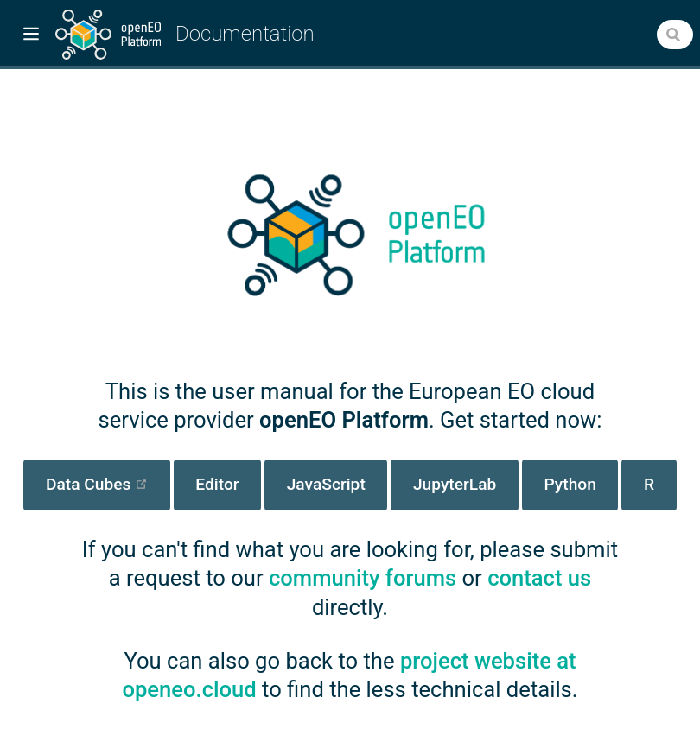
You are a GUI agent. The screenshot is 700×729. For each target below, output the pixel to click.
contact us (539, 578)
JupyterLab (455, 484)
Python (570, 484)
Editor (217, 484)
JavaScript (326, 484)
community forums (363, 578)
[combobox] (675, 35)
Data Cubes (108, 484)
